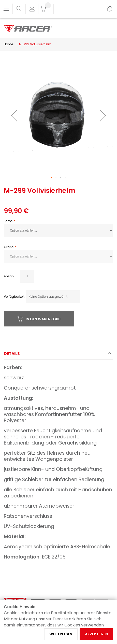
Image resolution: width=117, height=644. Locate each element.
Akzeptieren (96, 634)
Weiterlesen (61, 634)
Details (12, 354)
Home (8, 44)
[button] (14, 116)
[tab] (58, 355)
